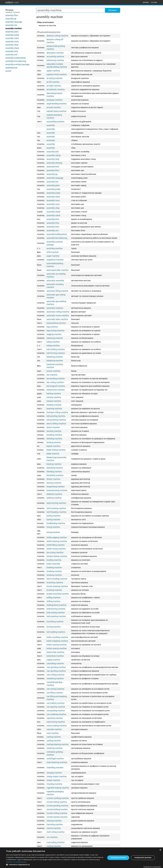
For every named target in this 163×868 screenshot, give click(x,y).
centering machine (55, 748)
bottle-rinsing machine (56, 549)
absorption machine (55, 53)
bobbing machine (54, 498)
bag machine (52, 327)
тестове (154, 2)
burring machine (54, 627)
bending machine (54, 431)
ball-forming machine (56, 353)
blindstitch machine (55, 475)
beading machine (54, 405)
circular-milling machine (57, 813)
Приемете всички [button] (118, 858)
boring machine (53, 527)
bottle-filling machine (56, 545)
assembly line (11, 25)
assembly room (12, 41)
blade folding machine (56, 450)
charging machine (54, 773)
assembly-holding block (16, 58)
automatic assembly (55, 281)
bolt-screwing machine (56, 508)
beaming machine (54, 409)
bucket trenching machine (58, 594)
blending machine (54, 472)
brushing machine (54, 590)
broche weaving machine (57, 586)
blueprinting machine (56, 487)
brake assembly (53, 564)
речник (146, 2)
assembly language (14, 22)
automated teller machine (58, 270)
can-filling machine (55, 693)
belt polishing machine (56, 420)
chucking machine (54, 784)
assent (8, 71)
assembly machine (14, 28)
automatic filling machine (57, 291)
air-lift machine (53, 82)
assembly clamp (54, 155)
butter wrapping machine (57, 641)
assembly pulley (12, 35)
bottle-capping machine (57, 537)
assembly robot (12, 38)
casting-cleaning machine (58, 744)
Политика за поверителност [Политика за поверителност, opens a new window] (16, 862)
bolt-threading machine (57, 512)
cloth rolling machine (56, 832)
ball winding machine (56, 349)
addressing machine (55, 60)
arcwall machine (54, 107)
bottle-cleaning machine (57, 541)
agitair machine (53, 71)
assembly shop (12, 45)
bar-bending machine (56, 379)
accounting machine (55, 57)
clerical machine (54, 828)
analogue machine (55, 100)
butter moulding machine (57, 637)
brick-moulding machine (57, 579)
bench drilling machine (56, 424)
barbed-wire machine (56, 390)
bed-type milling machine (57, 412)
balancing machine (55, 338)
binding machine (54, 442)
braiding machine (54, 560)
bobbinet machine (54, 494)
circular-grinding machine (57, 806)
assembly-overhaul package (17, 64)
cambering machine (55, 678)
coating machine (54, 846)
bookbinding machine (56, 523)
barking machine (54, 394)
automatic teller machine (57, 319)
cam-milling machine (56, 675)
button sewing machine (57, 645)
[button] (55, 865)
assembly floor (12, 15)
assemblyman (11, 68)
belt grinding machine (56, 416)
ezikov (12, 2)
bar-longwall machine (56, 386)
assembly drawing (54, 163)
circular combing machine (58, 798)
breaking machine (54, 568)
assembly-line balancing (16, 61)
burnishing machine (55, 622)
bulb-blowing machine (56, 609)
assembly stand (12, 48)
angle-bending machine (57, 104)
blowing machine (54, 483)
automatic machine (55, 308)
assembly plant (12, 32)
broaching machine (55, 583)
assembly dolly (53, 159)
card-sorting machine (56, 722)
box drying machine (55, 552)
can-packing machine (56, 711)
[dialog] (81, 858)
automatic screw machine (58, 316)
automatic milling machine (58, 312)
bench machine (53, 427)
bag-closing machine (56, 331)
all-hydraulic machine (56, 89)
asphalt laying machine (56, 111)
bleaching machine (55, 468)
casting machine (54, 737)
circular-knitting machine (57, 809)
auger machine (53, 256)
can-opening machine (56, 707)
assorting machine (55, 248)
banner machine (53, 371)
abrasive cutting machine (57, 36)
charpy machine (53, 780)
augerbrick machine (55, 260)
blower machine (53, 479)
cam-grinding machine (56, 667)
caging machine (53, 660)
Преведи (112, 10)
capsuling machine (55, 718)
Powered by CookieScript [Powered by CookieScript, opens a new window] (152, 867)
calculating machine (55, 663)
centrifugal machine (55, 759)
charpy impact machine (57, 776)
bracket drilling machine (57, 556)
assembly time (12, 51)
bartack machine (54, 397)
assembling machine (55, 122)
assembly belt (53, 152)
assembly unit (11, 55)
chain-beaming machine (57, 762)
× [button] (160, 850)
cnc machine (52, 837)
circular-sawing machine (57, 817)
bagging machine (54, 334)
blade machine (53, 454)
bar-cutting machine (55, 382)
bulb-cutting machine (56, 613)
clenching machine (55, 824)
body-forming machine (56, 503)
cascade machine (54, 729)
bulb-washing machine (56, 616)
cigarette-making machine (58, 788)
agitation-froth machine (57, 74)
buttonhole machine (55, 656)
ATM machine (53, 252)
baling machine (53, 342)
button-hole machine (55, 652)
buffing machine (53, 598)
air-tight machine (54, 86)
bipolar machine (53, 446)
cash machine (53, 733)
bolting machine (53, 516)
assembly (51, 125)
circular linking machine (57, 802)
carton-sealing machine (57, 726)
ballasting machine (55, 357)
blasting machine (54, 464)
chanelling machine (55, 768)
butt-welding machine (56, 632)
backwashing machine (56, 323)
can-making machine (56, 703)
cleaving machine (54, 821)
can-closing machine (55, 689)
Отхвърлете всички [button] (143, 858)
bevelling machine (54, 435)
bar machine (52, 375)
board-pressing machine (57, 490)
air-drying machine (55, 78)
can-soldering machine (56, 714)
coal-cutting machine (56, 842)
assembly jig (11, 19)
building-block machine (57, 605)
